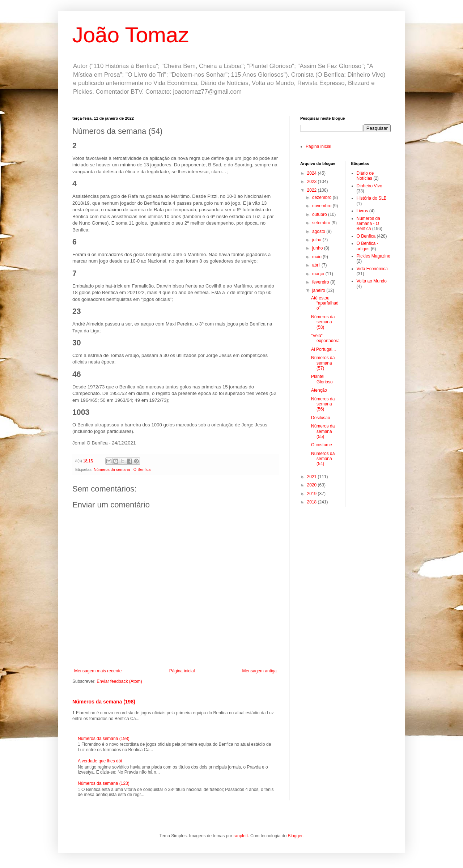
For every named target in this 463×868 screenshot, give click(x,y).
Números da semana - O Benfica (122, 469)
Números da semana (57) (323, 363)
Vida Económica (372, 269)
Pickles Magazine (373, 256)
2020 (313, 485)
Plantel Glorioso (322, 379)
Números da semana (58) (323, 322)
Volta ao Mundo (372, 281)
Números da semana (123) (104, 783)
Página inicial (182, 671)
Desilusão (321, 418)
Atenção (319, 390)
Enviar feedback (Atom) (119, 681)
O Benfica (366, 236)
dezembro (322, 197)
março (319, 274)
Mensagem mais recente (98, 671)
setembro (322, 223)
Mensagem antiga (260, 671)
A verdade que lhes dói (100, 761)
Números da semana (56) (323, 404)
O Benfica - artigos (368, 246)
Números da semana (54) (323, 459)
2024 (313, 173)
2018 (313, 502)
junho (318, 248)
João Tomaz (131, 35)
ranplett (241, 836)
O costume (322, 445)
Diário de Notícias (365, 176)
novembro (322, 206)
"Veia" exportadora (325, 338)
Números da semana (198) (104, 702)
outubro (320, 214)
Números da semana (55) (323, 431)
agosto (319, 231)
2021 (313, 477)
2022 (313, 190)
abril (317, 265)
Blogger (295, 836)
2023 (313, 182)
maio (317, 257)
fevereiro (321, 282)
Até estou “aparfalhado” (325, 303)
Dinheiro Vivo (369, 186)
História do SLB (372, 198)
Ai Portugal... (324, 349)
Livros (362, 211)
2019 (313, 494)
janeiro (319, 290)
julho (317, 240)
